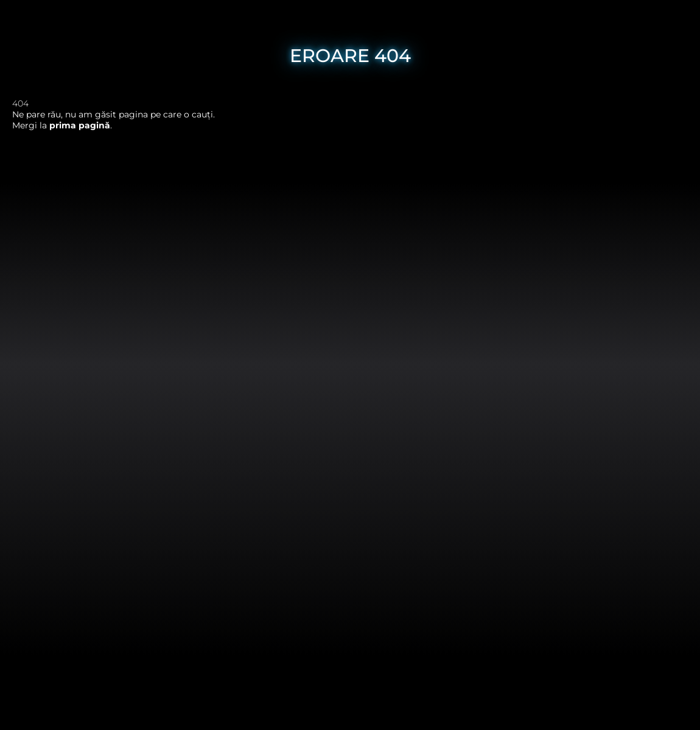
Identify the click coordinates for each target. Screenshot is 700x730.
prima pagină (80, 125)
